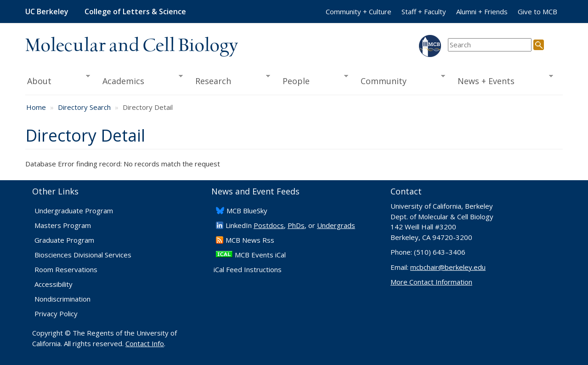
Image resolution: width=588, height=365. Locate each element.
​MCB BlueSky (247, 211)
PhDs (296, 225)
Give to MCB (537, 11)
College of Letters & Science (135, 11)
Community (400, 80)
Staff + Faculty (424, 11)
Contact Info (145, 343)
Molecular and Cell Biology (132, 46)
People (312, 80)
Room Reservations (66, 269)
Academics (140, 80)
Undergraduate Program (74, 211)
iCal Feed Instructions (248, 269)
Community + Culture (359, 11)
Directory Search (84, 107)
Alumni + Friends (482, 11)
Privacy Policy (56, 314)
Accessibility (54, 284)
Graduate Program (64, 240)
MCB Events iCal (260, 255)
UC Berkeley (47, 11)
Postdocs (269, 225)
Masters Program (63, 225)
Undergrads (336, 225)
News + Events (502, 80)
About (58, 80)
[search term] (490, 45)
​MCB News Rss (250, 240)
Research (230, 80)
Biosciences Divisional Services (83, 255)
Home (36, 107)
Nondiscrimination (62, 299)
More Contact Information (431, 282)
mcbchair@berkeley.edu (448, 267)
